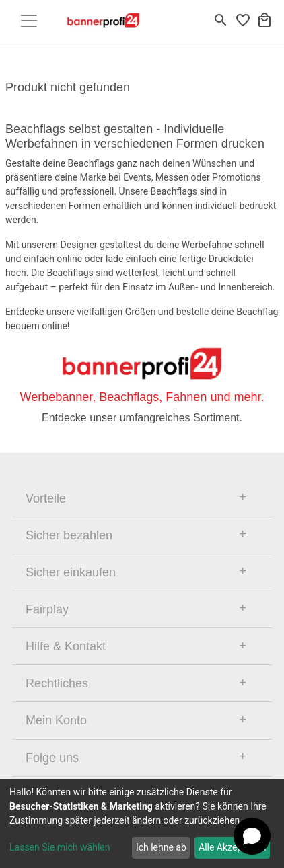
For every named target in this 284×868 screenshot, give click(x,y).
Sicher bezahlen (69, 535)
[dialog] (142, 823)
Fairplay (47, 609)
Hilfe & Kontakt (66, 646)
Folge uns (52, 758)
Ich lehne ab (161, 847)
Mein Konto (56, 720)
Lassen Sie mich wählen (60, 847)
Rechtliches (57, 683)
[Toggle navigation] (29, 21)
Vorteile (46, 498)
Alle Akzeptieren (232, 847)
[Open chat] (252, 836)
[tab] (142, 498)
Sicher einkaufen (71, 572)
